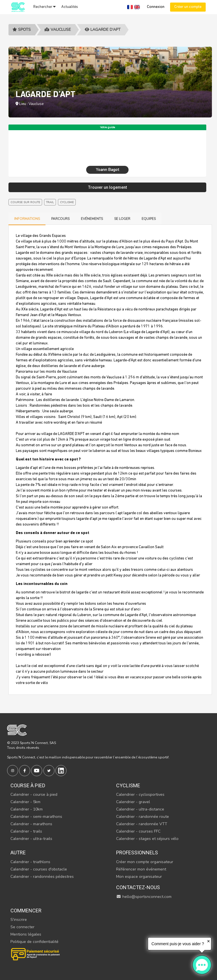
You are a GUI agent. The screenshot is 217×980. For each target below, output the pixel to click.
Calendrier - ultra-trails (31, 839)
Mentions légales (26, 934)
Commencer (26, 911)
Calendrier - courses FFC (138, 831)
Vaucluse (58, 30)
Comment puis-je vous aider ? (178, 944)
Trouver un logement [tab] (108, 187)
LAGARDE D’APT (103, 30)
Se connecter (22, 927)
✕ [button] (209, 941)
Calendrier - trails (26, 831)
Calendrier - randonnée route (143, 817)
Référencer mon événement (141, 869)
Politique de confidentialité (34, 942)
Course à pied (28, 785)
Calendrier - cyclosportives (140, 794)
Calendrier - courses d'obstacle (39, 869)
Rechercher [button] (45, 7)
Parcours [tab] (60, 219)
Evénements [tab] (92, 219)
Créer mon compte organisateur (145, 862)
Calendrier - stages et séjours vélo (147, 839)
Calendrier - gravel (133, 802)
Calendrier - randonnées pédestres (42, 877)
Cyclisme (128, 785)
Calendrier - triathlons (30, 862)
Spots (22, 30)
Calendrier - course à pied (34, 794)
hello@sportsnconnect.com (144, 897)
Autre (18, 853)
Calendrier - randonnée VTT (142, 824)
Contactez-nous (138, 887)
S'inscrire (19, 920)
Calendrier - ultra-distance (140, 809)
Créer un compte (188, 7)
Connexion (156, 7)
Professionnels (137, 853)
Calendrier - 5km (25, 802)
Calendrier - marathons (31, 824)
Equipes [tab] (149, 219)
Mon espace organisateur (139, 877)
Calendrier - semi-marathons (36, 817)
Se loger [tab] (122, 219)
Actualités (70, 7)
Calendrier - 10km (27, 809)
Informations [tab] (27, 219)
